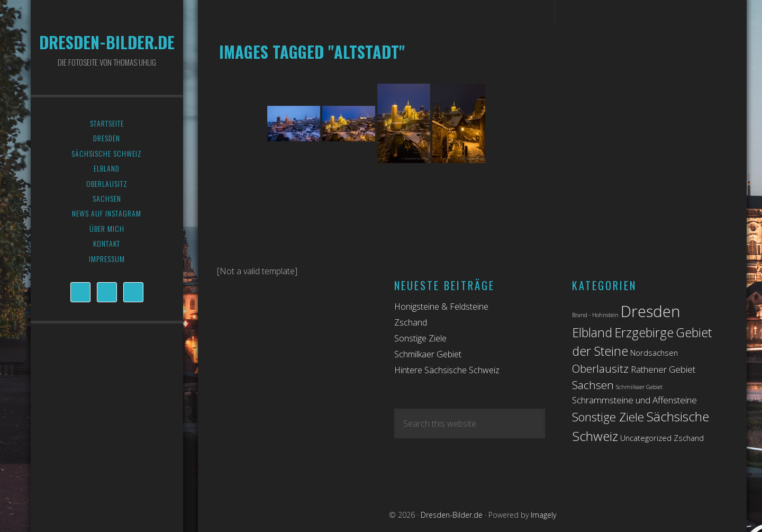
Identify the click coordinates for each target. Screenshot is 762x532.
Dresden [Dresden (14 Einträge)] (651, 311)
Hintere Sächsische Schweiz (447, 370)
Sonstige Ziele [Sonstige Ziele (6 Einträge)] (608, 417)
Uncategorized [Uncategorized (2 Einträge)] (646, 438)
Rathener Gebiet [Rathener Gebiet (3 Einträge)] (663, 369)
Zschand (411, 322)
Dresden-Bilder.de (107, 42)
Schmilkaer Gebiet (428, 354)
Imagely (543, 515)
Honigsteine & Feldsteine (441, 306)
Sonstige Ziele (420, 338)
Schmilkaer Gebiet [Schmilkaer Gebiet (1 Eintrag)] (639, 387)
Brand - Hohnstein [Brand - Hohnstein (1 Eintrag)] (595, 315)
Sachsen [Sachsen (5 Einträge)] (593, 385)
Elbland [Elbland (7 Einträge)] (592, 332)
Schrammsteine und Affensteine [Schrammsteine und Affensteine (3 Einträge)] (634, 400)
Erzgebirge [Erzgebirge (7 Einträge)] (644, 332)
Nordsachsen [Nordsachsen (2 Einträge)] (654, 353)
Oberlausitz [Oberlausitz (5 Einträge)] (600, 368)
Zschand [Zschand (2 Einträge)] (689, 438)
